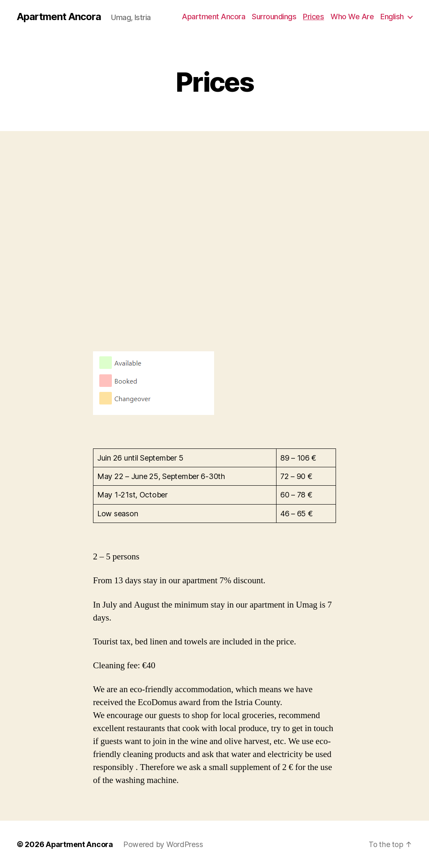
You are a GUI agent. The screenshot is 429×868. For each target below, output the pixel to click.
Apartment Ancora (59, 17)
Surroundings (274, 17)
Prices (313, 17)
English (392, 17)
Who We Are (352, 17)
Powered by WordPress (164, 844)
